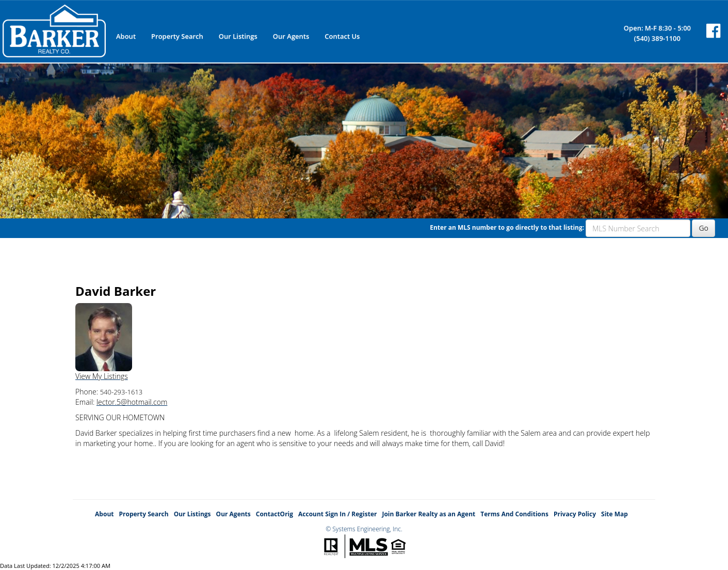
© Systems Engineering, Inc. (364, 529)
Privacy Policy (575, 514)
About (126, 36)
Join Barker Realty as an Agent (428, 514)
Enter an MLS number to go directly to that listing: (507, 227)
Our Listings (238, 36)
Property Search (177, 36)
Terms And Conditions (514, 514)
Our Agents (291, 36)
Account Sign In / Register (337, 514)
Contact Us (342, 36)
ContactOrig (274, 514)
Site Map (614, 514)
